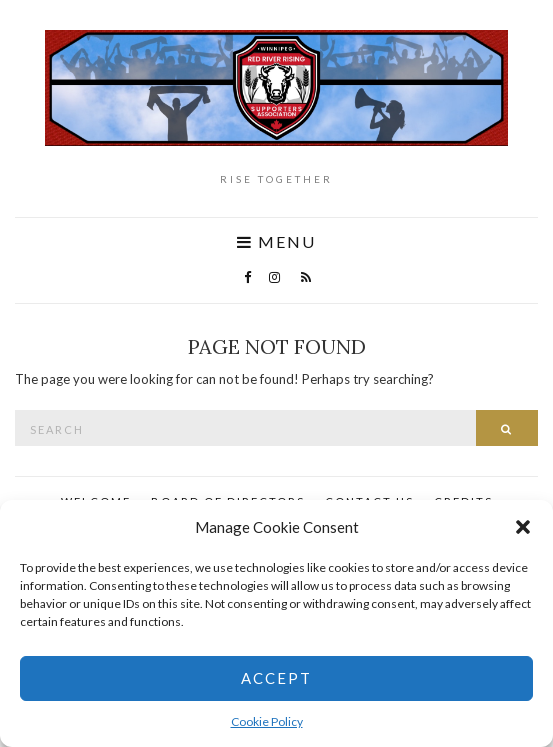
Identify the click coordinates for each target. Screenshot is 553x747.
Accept (276, 678)
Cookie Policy (267, 721)
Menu (276, 242)
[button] (523, 527)
